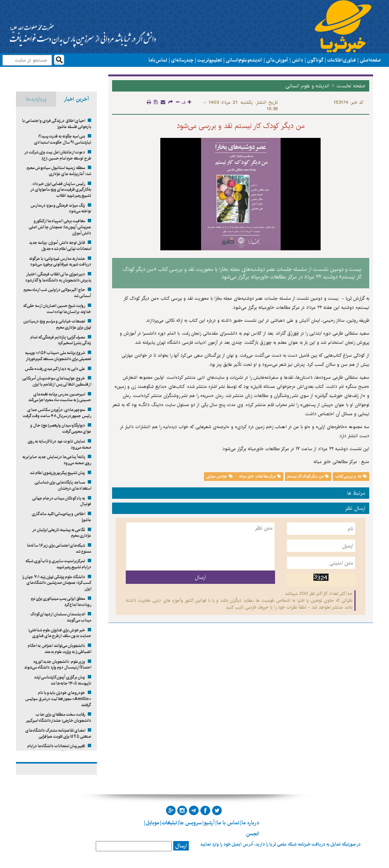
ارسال (181, 846)
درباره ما (250, 823)
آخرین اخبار (76, 99)
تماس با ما (158, 60)
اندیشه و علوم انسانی (244, 60)
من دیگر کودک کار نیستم (308, 476)
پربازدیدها (36, 99)
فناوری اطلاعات (342, 60)
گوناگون (315, 60)
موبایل (152, 823)
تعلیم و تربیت (210, 60)
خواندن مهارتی (220, 476)
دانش (297, 60)
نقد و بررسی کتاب (351, 476)
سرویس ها (191, 823)
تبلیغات (169, 823)
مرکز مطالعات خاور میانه (259, 476)
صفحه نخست (351, 86)
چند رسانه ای (182, 60)
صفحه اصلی (370, 60)
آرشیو (209, 823)
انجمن (252, 834)
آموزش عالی (277, 60)
